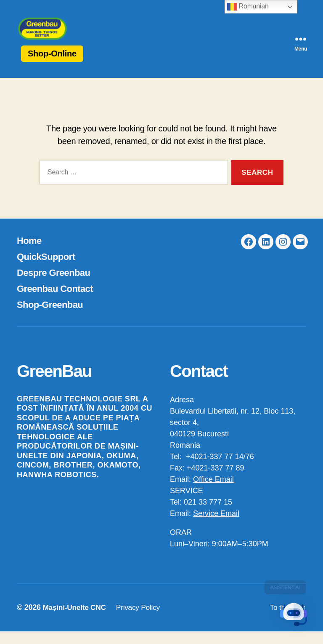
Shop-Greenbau (53, 317)
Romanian (248, 7)
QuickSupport (49, 269)
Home (30, 253)
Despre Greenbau (57, 285)
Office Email (213, 492)
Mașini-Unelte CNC (75, 620)
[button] (297, 618)
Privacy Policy (141, 620)
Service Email (216, 526)
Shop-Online (52, 66)
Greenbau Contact (58, 301)
